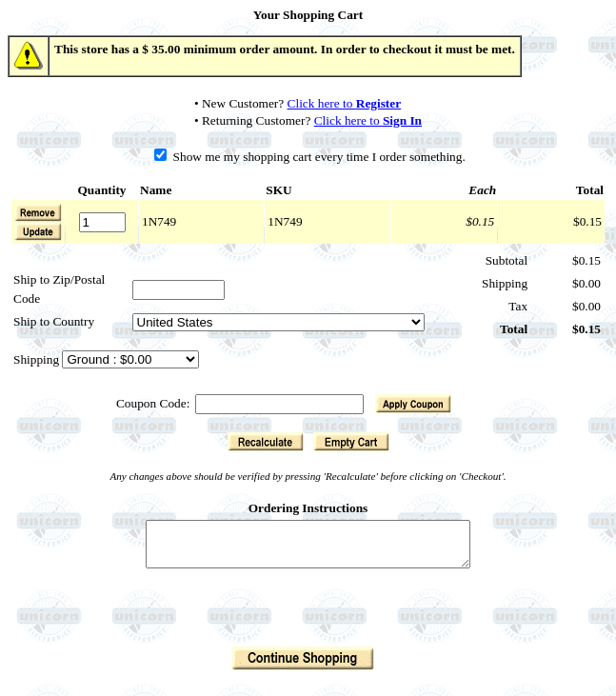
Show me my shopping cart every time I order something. (310, 157)
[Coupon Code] (279, 404)
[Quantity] (102, 222)
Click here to (345, 103)
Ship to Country (54, 321)
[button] (38, 231)
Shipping (38, 359)
